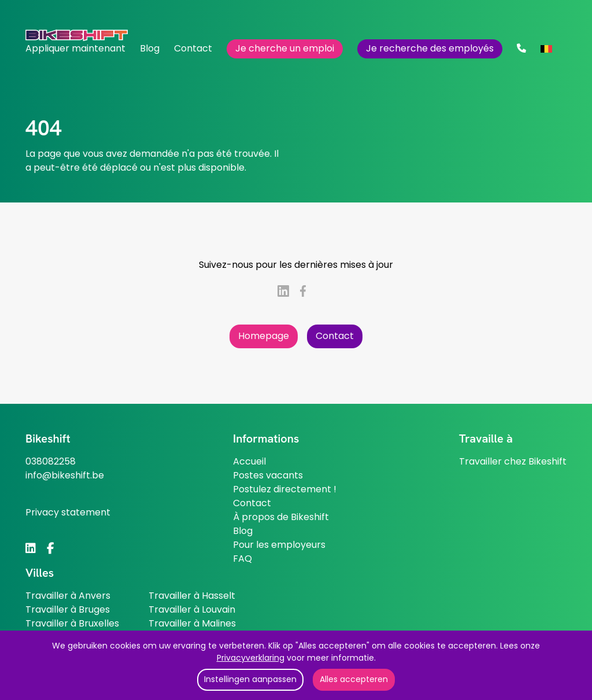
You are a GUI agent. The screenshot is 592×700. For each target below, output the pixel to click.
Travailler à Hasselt (192, 596)
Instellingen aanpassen (250, 679)
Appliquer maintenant (75, 48)
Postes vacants (268, 475)
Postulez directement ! (285, 489)
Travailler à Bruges (68, 609)
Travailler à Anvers (68, 596)
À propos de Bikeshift (281, 517)
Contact (193, 48)
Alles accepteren (354, 679)
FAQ (243, 559)
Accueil (249, 461)
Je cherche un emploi (285, 48)
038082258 (51, 461)
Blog (150, 48)
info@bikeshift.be (65, 475)
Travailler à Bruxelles (72, 623)
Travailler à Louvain (192, 609)
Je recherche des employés (430, 48)
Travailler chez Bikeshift (513, 461)
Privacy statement (68, 512)
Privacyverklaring (251, 658)
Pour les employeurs (279, 545)
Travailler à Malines (192, 623)
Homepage (264, 336)
